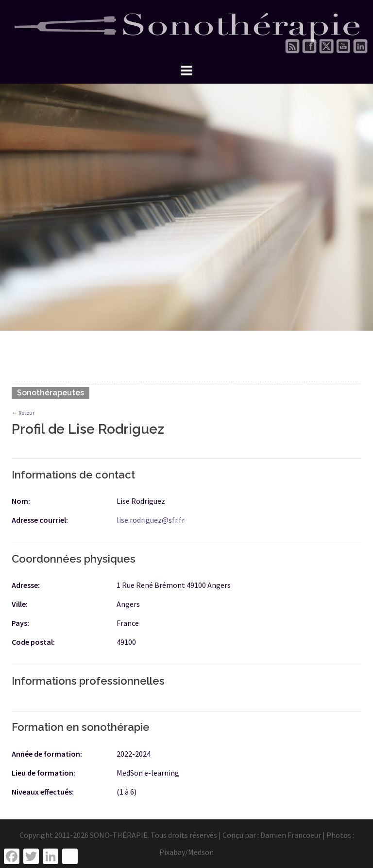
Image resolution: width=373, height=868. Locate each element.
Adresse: (26, 585)
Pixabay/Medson (186, 852)
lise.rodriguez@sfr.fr (151, 520)
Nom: (21, 501)
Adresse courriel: (40, 520)
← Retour (23, 413)
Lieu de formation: (43, 773)
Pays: (20, 623)
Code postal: (33, 642)
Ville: (20, 604)
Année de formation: (47, 754)
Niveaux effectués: (43, 792)
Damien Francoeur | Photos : (307, 835)
